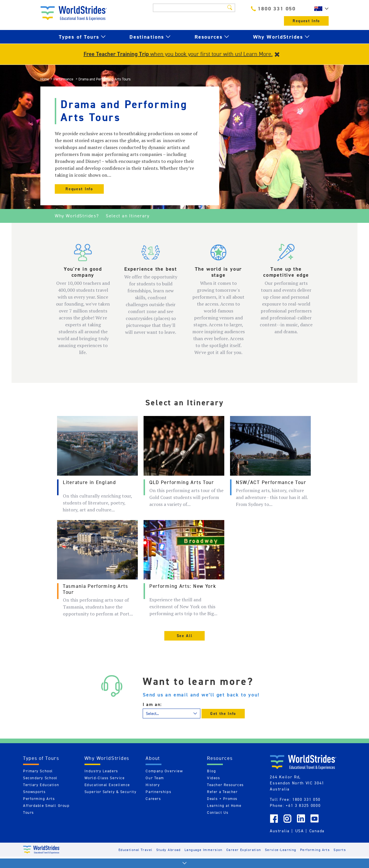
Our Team (155, 778)
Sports (340, 850)
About (153, 758)
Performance (64, 79)
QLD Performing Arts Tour (182, 482)
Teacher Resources (225, 785)
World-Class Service (105, 778)
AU (320, 9)
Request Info (306, 21)
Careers (153, 799)
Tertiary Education (41, 785)
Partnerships (158, 792)
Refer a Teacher (222, 792)
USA (300, 831)
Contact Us (218, 813)
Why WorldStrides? (77, 216)
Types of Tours (79, 37)
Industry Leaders (101, 771)
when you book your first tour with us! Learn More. (178, 54)
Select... (152, 713)
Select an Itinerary (128, 216)
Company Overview (164, 771)
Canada (317, 831)
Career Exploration (244, 850)
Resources (209, 37)
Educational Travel (135, 850)
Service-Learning (281, 850)
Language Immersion (204, 850)
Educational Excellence (107, 785)
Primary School (38, 771)
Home (45, 79)
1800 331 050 (273, 9)
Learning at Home (224, 806)
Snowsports (34, 792)
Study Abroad (169, 850)
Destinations (147, 37)
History (153, 785)
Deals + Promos (222, 799)
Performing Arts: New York (183, 586)
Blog (211, 771)
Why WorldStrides (278, 37)
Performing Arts (39, 799)
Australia (280, 831)
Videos (213, 778)
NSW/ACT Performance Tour (271, 482)
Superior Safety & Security (111, 792)
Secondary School (40, 778)
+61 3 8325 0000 (303, 805)
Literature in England (90, 482)
